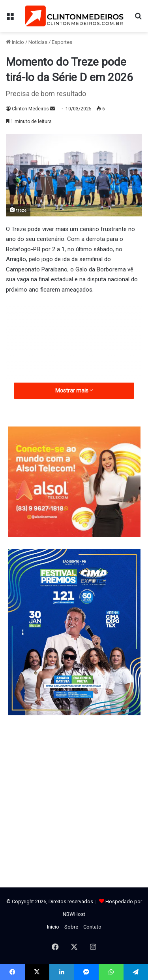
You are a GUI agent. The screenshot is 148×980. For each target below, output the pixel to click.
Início (15, 42)
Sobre (71, 927)
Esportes (62, 42)
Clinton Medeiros (30, 109)
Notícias (38, 42)
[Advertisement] (74, 362)
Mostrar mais (74, 390)
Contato (92, 927)
